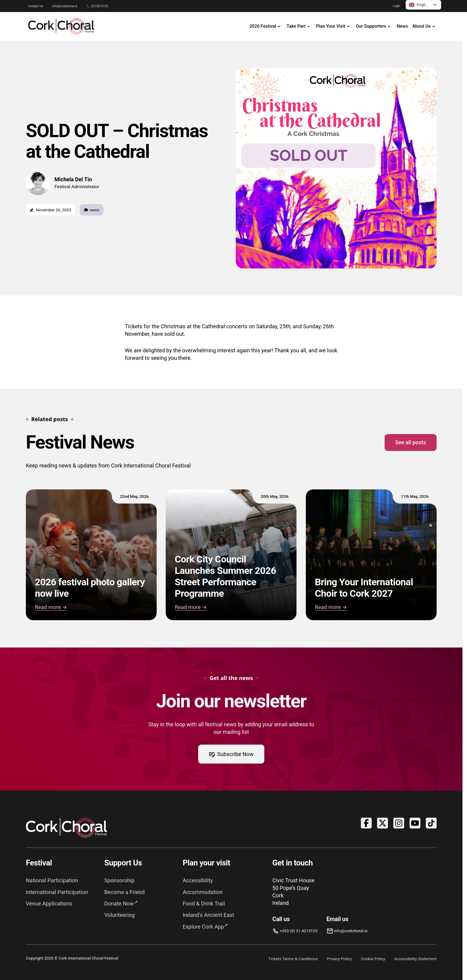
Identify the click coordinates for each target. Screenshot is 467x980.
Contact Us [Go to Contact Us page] (36, 6)
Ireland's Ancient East (208, 915)
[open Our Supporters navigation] (374, 26)
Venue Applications (49, 903)
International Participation (57, 892)
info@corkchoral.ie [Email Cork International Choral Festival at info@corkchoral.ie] (65, 6)
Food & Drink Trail (204, 903)
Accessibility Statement (415, 959)
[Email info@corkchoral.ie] (347, 931)
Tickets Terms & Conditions (293, 959)
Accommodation (203, 892)
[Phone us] (295, 931)
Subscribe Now (231, 754)
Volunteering (120, 915)
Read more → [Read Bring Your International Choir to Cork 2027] (331, 608)
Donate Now (119, 903)
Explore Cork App (203, 927)
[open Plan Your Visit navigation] (334, 26)
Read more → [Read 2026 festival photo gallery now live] (51, 608)
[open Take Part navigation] (299, 26)
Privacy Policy (339, 959)
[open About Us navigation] (425, 26)
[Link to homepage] (61, 26)
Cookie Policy (373, 959)
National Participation (52, 880)
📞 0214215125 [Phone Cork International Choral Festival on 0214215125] (97, 6)
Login (396, 6)
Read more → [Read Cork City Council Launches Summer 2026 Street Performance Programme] (191, 608)
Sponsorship (119, 880)
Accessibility (198, 880)
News (402, 26)
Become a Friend (124, 892)
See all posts (411, 442)
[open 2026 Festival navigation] (266, 26)
